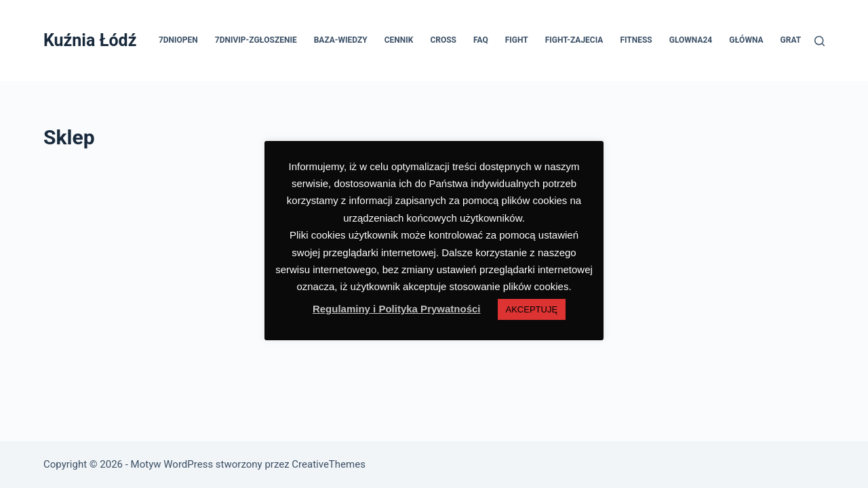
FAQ (481, 40)
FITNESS (636, 40)
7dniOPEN (178, 40)
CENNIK (399, 40)
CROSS (443, 40)
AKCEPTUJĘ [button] (532, 309)
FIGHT (517, 40)
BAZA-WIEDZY (341, 40)
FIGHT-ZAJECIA (574, 40)
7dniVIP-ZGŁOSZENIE (256, 40)
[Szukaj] (820, 41)
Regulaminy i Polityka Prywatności (397, 309)
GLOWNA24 (691, 40)
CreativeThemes (329, 464)
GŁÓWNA (746, 40)
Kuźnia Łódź (90, 40)
